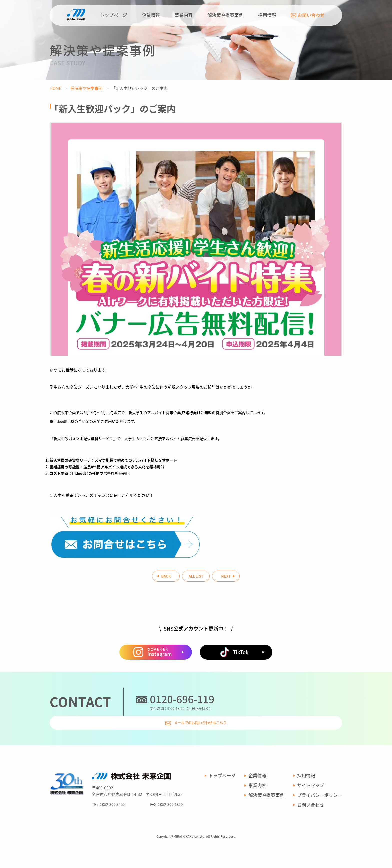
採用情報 (267, 15)
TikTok (235, 685)
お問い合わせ (308, 15)
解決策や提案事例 (225, 15)
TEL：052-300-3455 (108, 823)
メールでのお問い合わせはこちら (284, 735)
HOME (55, 88)
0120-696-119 (182, 732)
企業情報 (151, 15)
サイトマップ (311, 805)
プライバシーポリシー (320, 814)
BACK (149, 578)
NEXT (244, 578)
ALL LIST (196, 578)
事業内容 (184, 15)
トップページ (114, 15)
